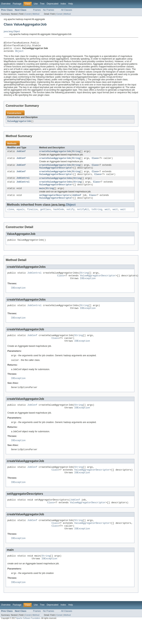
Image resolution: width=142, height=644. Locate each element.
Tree (42, 4)
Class (95, 161)
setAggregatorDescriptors (55, 201)
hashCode (59, 216)
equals (21, 216)
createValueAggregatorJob (55, 154)
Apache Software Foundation (28, 641)
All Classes (67, 10)
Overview (6, 4)
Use (36, 4)
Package (17, 4)
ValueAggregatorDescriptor (56, 171)
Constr (28, 14)
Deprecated (53, 4)
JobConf (21, 154)
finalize (32, 216)
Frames (37, 10)
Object (19, 53)
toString (97, 216)
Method (36, 14)
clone (11, 216)
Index (63, 4)
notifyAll (83, 216)
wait (107, 216)
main (42, 194)
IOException (88, 287)
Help (71, 4)
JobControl (23, 183)
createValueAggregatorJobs (56, 183)
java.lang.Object (12, 31)
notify (71, 216)
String (76, 154)
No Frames (49, 10)
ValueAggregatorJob (19, 124)
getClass (46, 216)
